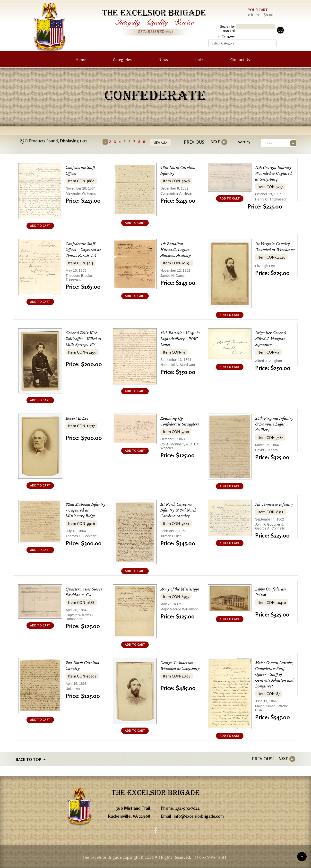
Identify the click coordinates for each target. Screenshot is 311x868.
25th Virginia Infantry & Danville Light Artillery (275, 424)
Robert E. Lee (79, 418)
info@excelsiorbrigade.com (200, 815)
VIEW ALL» (162, 143)
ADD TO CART (40, 226)
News (163, 60)
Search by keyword (227, 29)
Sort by (242, 142)
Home (81, 60)
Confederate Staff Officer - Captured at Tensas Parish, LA (86, 250)
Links (199, 60)
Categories (122, 60)
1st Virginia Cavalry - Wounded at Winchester (275, 250)
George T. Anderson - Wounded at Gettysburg (179, 669)
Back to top (29, 759)
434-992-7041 (189, 807)
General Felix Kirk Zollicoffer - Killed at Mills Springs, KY (85, 339)
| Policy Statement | (211, 857)
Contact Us (240, 60)
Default (266, 143)
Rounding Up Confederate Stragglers (173, 424)
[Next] (214, 142)
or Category (226, 36)
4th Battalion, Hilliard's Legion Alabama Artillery (177, 250)
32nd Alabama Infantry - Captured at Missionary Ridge (85, 510)
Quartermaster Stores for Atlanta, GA (83, 595)
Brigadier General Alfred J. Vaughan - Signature (274, 339)
